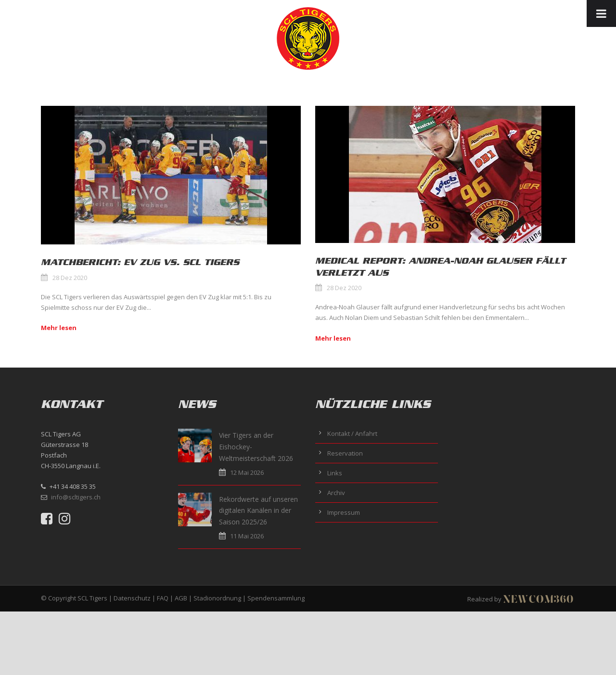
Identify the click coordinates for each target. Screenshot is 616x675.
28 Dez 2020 (70, 278)
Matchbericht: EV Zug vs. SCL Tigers (140, 262)
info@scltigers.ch (76, 497)
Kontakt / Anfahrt (352, 433)
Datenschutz (132, 598)
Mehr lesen (59, 328)
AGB (181, 598)
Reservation (345, 453)
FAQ (163, 598)
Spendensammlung (276, 598)
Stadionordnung (217, 598)
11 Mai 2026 (247, 536)
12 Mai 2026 (247, 472)
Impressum (344, 512)
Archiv (336, 493)
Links (335, 473)
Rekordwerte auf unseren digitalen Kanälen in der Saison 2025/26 (258, 511)
